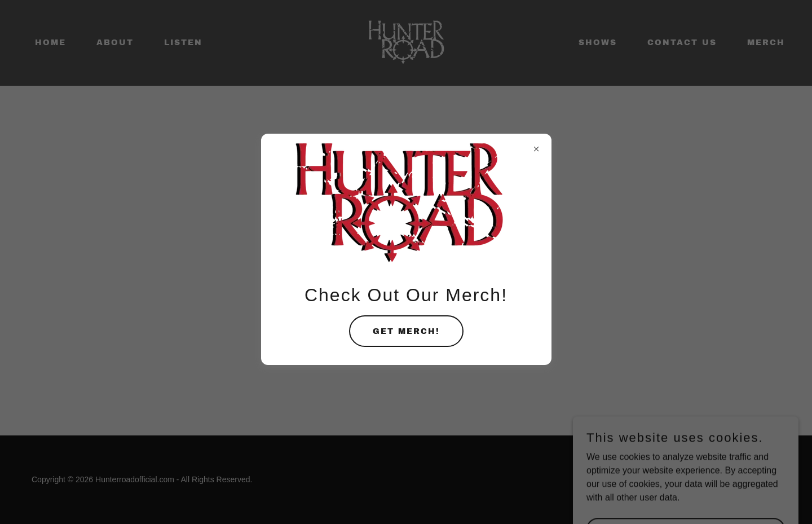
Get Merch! (406, 331)
